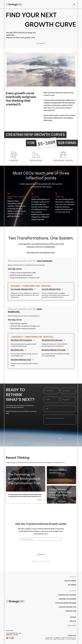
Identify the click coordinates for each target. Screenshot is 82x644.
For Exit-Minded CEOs (51, 289)
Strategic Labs (17, 350)
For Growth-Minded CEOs (22, 289)
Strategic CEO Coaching (21, 340)
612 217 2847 (9, 631)
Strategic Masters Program (54, 350)
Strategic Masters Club (21, 360)
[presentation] (60, 430)
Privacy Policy (72, 636)
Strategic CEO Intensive (52, 340)
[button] (74, 4)
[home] (14, 4)
